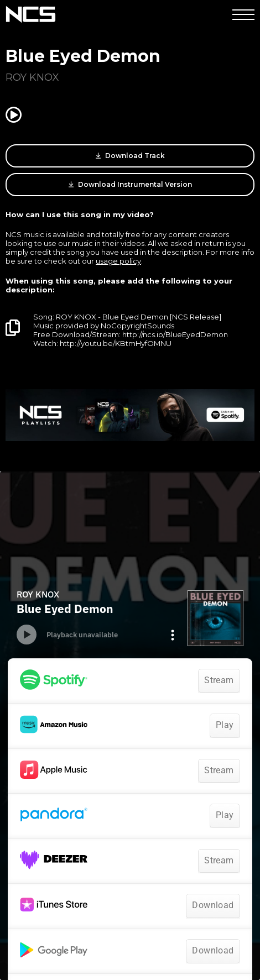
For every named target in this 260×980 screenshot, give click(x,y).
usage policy (118, 261)
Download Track (130, 156)
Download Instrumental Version (130, 185)
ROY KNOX (32, 77)
